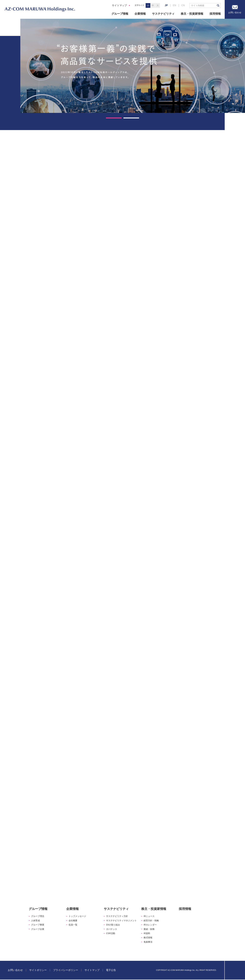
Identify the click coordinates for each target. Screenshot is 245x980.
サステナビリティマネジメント (121, 921)
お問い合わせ (15, 970)
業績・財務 (149, 929)
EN (175, 5)
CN (183, 5)
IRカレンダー (150, 925)
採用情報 (215, 14)
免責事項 (148, 942)
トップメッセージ (77, 916)
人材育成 (35, 921)
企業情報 (140, 14)
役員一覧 (73, 925)
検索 (218, 5)
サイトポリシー (38, 970)
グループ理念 (38, 916)
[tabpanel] (133, 66)
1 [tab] (114, 118)
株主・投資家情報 (192, 14)
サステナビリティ (163, 14)
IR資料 (147, 933)
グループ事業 (38, 925)
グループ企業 (38, 929)
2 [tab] (131, 118)
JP (166, 5)
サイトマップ (119, 5)
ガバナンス (112, 929)
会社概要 (73, 921)
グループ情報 (120, 14)
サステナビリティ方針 (117, 916)
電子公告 (111, 970)
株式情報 (148, 938)
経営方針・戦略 (151, 921)
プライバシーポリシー (66, 970)
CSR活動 (111, 933)
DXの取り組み (113, 925)
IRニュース (149, 916)
